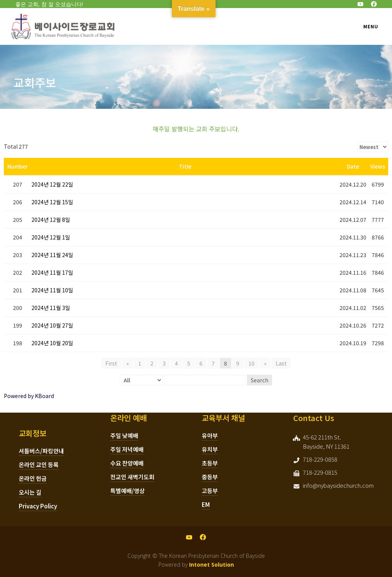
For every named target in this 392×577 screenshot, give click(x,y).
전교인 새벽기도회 (132, 477)
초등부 (210, 463)
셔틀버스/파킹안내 (41, 451)
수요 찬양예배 (127, 463)
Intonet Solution (212, 565)
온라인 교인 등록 (39, 465)
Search (260, 380)
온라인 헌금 (33, 478)
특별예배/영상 (127, 491)
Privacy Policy (38, 506)
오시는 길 (30, 492)
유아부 (210, 435)
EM (206, 504)
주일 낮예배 (124, 435)
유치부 (210, 449)
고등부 (210, 491)
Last (281, 363)
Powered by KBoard (29, 396)
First (111, 363)
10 (252, 363)
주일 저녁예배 (127, 449)
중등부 (210, 477)
